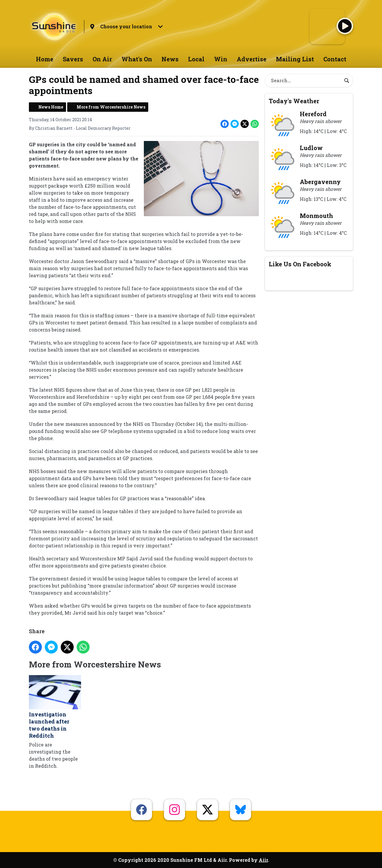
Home (45, 59)
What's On (137, 59)
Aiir (263, 860)
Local (196, 59)
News (170, 59)
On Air (102, 59)
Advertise (252, 59)
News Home (51, 107)
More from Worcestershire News (111, 107)
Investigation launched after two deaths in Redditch (55, 707)
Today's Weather (294, 101)
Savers (73, 59)
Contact (335, 59)
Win (221, 59)
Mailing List (295, 59)
